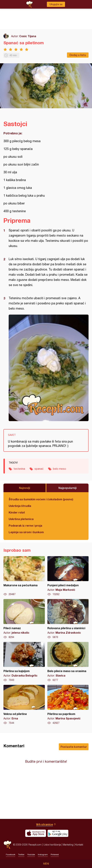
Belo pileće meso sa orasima (68, 662)
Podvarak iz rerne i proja (25, 525)
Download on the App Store (36, 833)
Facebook (11, 855)
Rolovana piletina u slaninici (68, 619)
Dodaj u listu (78, 55)
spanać (39, 469)
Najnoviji (25, 488)
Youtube (31, 855)
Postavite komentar (74, 747)
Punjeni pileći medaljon (68, 576)
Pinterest (55, 855)
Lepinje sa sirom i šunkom (26, 532)
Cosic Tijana (28, 36)
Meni (46, 864)
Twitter (21, 855)
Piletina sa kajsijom (24, 662)
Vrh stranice (45, 824)
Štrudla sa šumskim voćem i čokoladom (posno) (41, 499)
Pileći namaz (24, 619)
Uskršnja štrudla (20, 506)
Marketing (68, 845)
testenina (19, 469)
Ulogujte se (56, 4)
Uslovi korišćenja (52, 845)
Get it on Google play (58, 833)
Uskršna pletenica (21, 519)
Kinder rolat (17, 512)
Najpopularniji (68, 488)
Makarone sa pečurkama (24, 576)
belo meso (59, 469)
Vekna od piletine (24, 705)
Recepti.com (7, 845)
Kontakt (79, 845)
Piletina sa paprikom (68, 705)
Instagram (43, 855)
